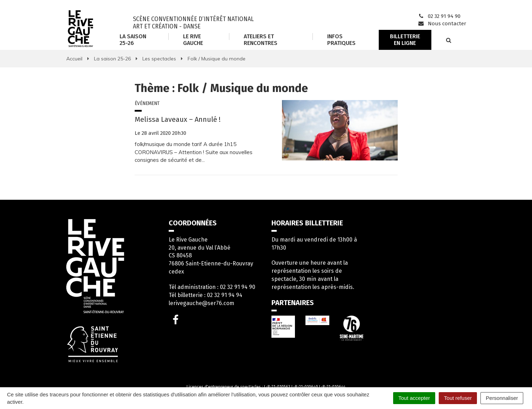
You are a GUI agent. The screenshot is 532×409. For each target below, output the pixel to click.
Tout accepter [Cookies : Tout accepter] (414, 398)
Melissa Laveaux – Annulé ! (178, 119)
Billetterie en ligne (405, 39)
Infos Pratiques (341, 39)
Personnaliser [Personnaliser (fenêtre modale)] (502, 398)
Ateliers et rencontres (261, 39)
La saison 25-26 (133, 39)
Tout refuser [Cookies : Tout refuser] (458, 398)
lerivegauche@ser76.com (201, 303)
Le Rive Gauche (193, 39)
